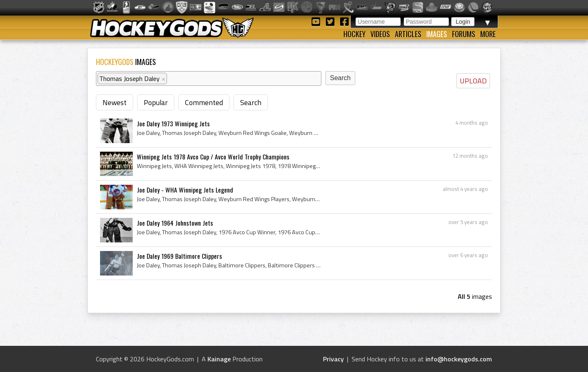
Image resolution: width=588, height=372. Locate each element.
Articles (408, 34)
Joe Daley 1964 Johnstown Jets (175, 223)
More (488, 34)
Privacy (333, 359)
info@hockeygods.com (459, 359)
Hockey (354, 34)
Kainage (219, 359)
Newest (115, 102)
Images (437, 34)
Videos (380, 34)
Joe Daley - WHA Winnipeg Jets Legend (185, 190)
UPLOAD (473, 81)
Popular (156, 102)
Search (251, 102)
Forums (464, 34)
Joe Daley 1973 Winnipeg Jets (173, 123)
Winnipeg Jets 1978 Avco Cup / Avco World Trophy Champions (213, 157)
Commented (204, 102)
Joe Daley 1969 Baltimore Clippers (179, 256)
